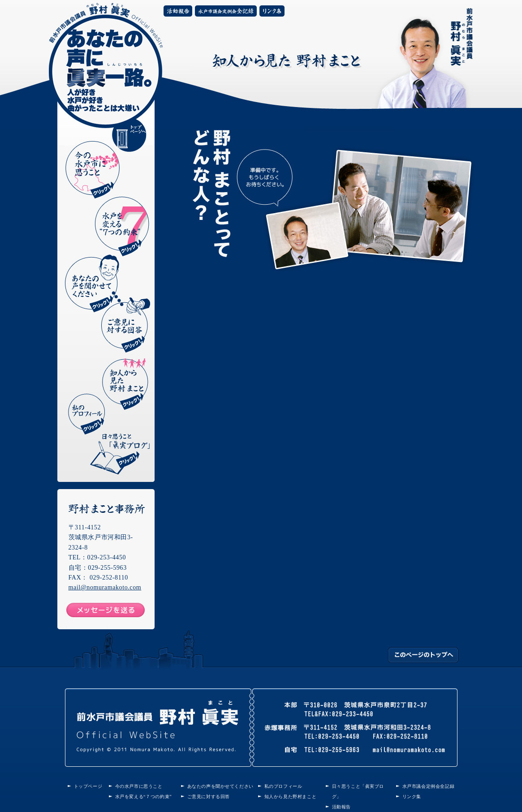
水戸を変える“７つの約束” (144, 797)
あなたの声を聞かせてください (92, 283)
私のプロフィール (87, 414)
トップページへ (129, 135)
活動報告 (178, 11)
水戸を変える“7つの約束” (122, 226)
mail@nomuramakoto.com (105, 587)
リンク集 (272, 11)
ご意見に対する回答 (126, 325)
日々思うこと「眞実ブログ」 (120, 454)
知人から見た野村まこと (125, 384)
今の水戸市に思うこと (93, 170)
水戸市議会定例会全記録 (226, 11)
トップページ (88, 786)
